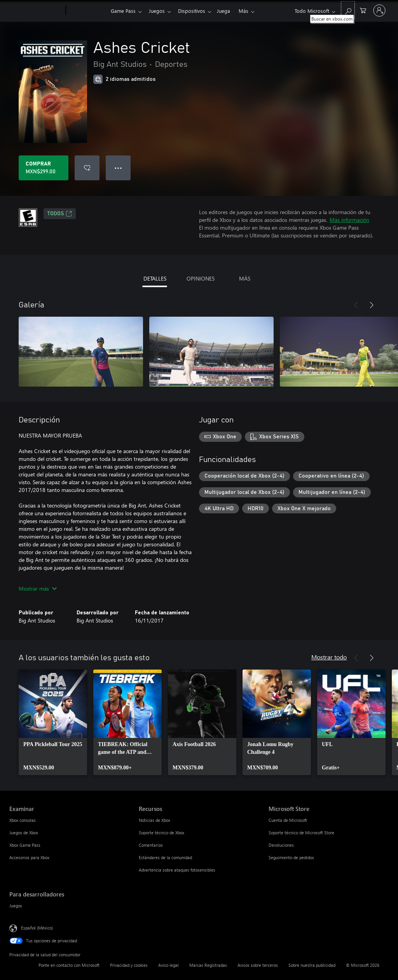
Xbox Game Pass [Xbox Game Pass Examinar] (25, 845)
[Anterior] (356, 305)
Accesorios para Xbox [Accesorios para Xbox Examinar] (29, 857)
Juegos (158, 11)
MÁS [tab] (245, 278)
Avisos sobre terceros (258, 965)
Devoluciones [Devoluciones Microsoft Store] (281, 845)
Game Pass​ (123, 11)
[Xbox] (87, 11)
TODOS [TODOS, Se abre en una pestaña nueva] (60, 214)
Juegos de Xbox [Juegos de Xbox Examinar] (24, 833)
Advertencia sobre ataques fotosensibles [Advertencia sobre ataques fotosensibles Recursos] (177, 870)
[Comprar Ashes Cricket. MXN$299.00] (44, 168)
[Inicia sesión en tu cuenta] (379, 10)
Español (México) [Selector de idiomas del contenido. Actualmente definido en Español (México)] (37, 928)
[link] (53, 722)
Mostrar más (38, 589)
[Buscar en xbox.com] (348, 10)
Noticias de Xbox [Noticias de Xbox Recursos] (154, 820)
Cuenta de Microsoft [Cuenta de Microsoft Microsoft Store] (288, 820)
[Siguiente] (372, 305)
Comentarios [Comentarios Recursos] (151, 845)
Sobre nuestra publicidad (312, 965)
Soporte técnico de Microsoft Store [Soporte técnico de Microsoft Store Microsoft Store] (301, 833)
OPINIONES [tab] (201, 278)
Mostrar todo (329, 657)
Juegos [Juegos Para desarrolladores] (16, 906)
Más (250, 11)
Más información (349, 220)
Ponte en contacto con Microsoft (69, 965)
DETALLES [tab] (155, 278)
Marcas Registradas (208, 965)
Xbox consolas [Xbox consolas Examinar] (23, 820)
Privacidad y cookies (129, 965)
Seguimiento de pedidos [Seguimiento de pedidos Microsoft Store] (291, 857)
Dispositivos (195, 11)
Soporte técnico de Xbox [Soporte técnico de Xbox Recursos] (161, 833)
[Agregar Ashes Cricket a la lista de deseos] (87, 168)
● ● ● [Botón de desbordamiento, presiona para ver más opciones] (118, 168)
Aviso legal (168, 965)
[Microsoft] (36, 11)
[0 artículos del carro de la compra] (363, 10)
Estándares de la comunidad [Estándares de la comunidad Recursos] (165, 857)
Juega (228, 11)
